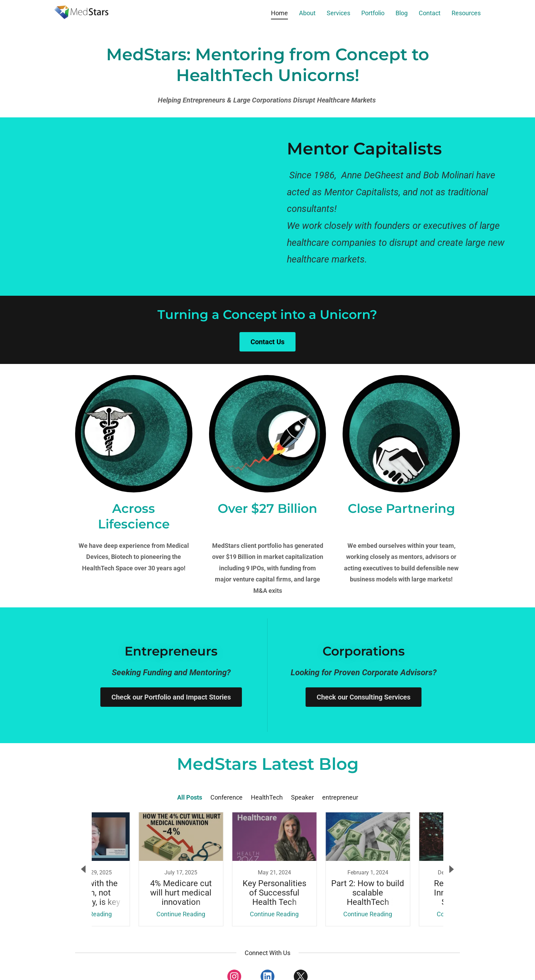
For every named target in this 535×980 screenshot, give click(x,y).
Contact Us (267, 342)
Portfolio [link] (373, 13)
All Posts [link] (190, 797)
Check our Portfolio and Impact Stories (171, 697)
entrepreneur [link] (340, 797)
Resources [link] (466, 13)
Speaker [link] (302, 797)
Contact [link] (430, 13)
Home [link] (279, 13)
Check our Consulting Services (364, 697)
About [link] (307, 13)
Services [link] (338, 13)
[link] (81, 12)
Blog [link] (402, 13)
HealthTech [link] (267, 797)
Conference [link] (226, 797)
